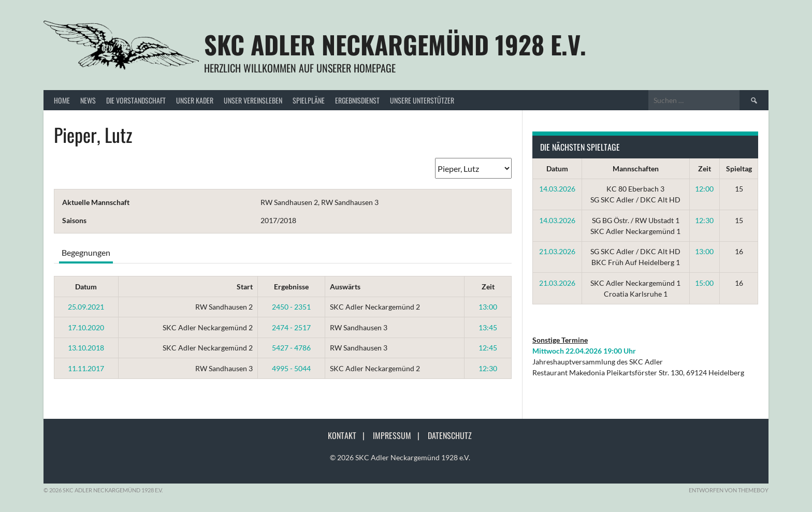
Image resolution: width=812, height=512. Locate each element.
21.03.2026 (557, 251)
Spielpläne (309, 100)
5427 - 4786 (291, 348)
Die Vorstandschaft (136, 100)
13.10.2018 (86, 348)
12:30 (488, 368)
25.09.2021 (86, 307)
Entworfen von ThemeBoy (729, 490)
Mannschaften (636, 169)
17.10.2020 (86, 327)
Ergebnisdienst (357, 100)
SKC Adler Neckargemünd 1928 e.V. (395, 44)
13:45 (488, 327)
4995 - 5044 (291, 368)
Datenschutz (450, 435)
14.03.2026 (557, 189)
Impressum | (399, 435)
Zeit (488, 287)
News (88, 100)
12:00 (704, 189)
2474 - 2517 (291, 327)
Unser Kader (195, 100)
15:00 (704, 283)
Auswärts (345, 287)
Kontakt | (349, 435)
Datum (86, 287)
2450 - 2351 (291, 307)
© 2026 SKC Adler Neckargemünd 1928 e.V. (400, 457)
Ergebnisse (291, 287)
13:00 (488, 307)
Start (245, 287)
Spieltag (739, 169)
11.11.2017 (86, 368)
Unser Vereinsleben (253, 100)
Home (62, 100)
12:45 (488, 348)
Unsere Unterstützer (422, 100)
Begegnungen (86, 252)
